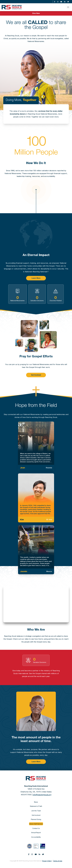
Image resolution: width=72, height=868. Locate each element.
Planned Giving (36, 819)
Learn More (36, 278)
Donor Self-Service (36, 824)
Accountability (36, 837)
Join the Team (36, 811)
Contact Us (36, 828)
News (36, 802)
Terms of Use (58, 861)
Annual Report (36, 833)
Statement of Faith (36, 806)
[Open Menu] (68, 7)
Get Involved (36, 375)
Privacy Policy (47, 861)
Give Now (36, 13)
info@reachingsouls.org (42, 795)
